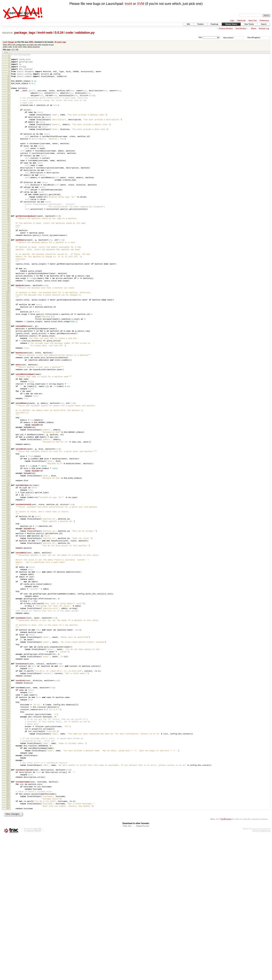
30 (8, 137)
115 (8, 379)
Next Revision (241, 29)
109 (8, 362)
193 (8, 603)
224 (8, 693)
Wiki (188, 24)
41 (8, 168)
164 (8, 520)
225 (8, 696)
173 (8, 546)
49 (8, 192)
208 (8, 646)
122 (8, 400)
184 (8, 578)
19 (8, 106)
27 (8, 129)
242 (8, 744)
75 (8, 267)
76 (8, 270)
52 (8, 201)
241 (8, 742)
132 (8, 428)
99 (8, 334)
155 (8, 493)
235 (8, 725)
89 (8, 306)
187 (8, 586)
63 (8, 233)
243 (8, 747)
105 (8, 350)
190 (8, 595)
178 (8, 561)
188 (8, 589)
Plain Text (127, 971)
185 (8, 581)
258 (8, 791)
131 (8, 425)
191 (8, 597)
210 (8, 652)
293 (8, 892)
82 (8, 286)
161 (8, 511)
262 (8, 802)
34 (8, 148)
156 (8, 496)
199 (8, 620)
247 (8, 759)
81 (8, 283)
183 (8, 575)
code (69, 33)
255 (8, 782)
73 (8, 261)
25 (8, 123)
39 (8, 163)
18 (8, 103)
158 (8, 502)
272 (8, 831)
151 (8, 482)
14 (8, 92)
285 (8, 868)
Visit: (200, 37)
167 (8, 528)
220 (8, 681)
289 (8, 880)
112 (8, 371)
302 (8, 918)
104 (8, 348)
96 (8, 326)
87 (8, 300)
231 (8, 713)
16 (8, 97)
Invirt (128, 4)
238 (8, 733)
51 (8, 198)
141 (8, 454)
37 (8, 157)
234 (8, 722)
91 (8, 311)
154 (8, 491)
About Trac (253, 21)
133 (8, 431)
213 (8, 660)
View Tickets (249, 24)
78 (8, 275)
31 (8, 140)
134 (8, 433)
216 (8, 669)
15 (8, 94)
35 (8, 151)
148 (8, 474)
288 (8, 877)
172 (8, 543)
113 (8, 374)
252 (8, 774)
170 (8, 537)
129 (8, 420)
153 (8, 488)
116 (8, 382)
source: (8, 33)
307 (8, 932)
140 (8, 451)
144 (8, 462)
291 (8, 886)
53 (8, 204)
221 (8, 684)
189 (8, 592)
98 (8, 331)
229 (8, 708)
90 (8, 308)
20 (8, 109)
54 (8, 207)
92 (8, 314)
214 (8, 663)
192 (8, 600)
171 (8, 540)
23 (8, 117)
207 (8, 644)
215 (8, 666)
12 (8, 86)
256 (8, 785)
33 (8, 146)
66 (8, 242)
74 (8, 264)
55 (8, 210)
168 (8, 531)
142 (8, 457)
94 (8, 320)
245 (8, 753)
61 (8, 227)
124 (8, 406)
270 (8, 825)
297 (8, 904)
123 (8, 403)
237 (8, 730)
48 (8, 189)
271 (8, 828)
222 (8, 687)
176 (8, 555)
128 (8, 417)
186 (8, 583)
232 (8, 716)
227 (8, 702)
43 (8, 174)
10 (8, 80)
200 (8, 623)
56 (8, 213)
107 (8, 356)
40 (8, 165)
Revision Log (264, 29)
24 (8, 120)
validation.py (85, 33)
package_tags (25, 33)
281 (8, 857)
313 (8, 950)
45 (8, 180)
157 (8, 499)
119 (8, 391)
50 (8, 195)
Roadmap (214, 24)
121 (8, 397)
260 (8, 797)
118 (8, 388)
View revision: (228, 38)
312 (8, 947)
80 (8, 281)
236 (8, 727)
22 (8, 114)
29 (8, 134)
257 (8, 788)
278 (8, 849)
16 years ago (60, 42)
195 (8, 609)
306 (8, 929)
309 (8, 938)
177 (8, 558)
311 (8, 944)
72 (8, 258)
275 (8, 840)
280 (8, 854)
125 (8, 408)
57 (8, 216)
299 (8, 909)
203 (8, 632)
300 (8, 912)
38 (8, 160)
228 (8, 705)
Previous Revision (226, 29)
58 (8, 219)
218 (8, 675)
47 (8, 186)
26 (8, 126)
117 (8, 385)
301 (8, 915)
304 (8, 923)
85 (8, 294)
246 (8, 756)
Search (264, 24)
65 (8, 239)
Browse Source (231, 24)
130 (8, 422)
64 (8, 236)
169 (8, 534)
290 (8, 883)
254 (8, 779)
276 (8, 843)
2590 (31, 42)
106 (8, 353)
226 (8, 699)
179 (8, 564)
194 (8, 606)
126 (8, 411)
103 (8, 345)
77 (8, 272)
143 (8, 459)
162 (8, 514)
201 (8, 626)
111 (8, 368)
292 (8, 889)
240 (8, 739)
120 (8, 394)
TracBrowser (226, 964)
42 (8, 171)
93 (8, 317)
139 (8, 448)
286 (8, 871)
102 (8, 342)
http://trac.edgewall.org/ (261, 975)
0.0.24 (59, 33)
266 (8, 813)
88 (8, 303)
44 (8, 177)
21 (8, 112)
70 (8, 253)
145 (8, 465)
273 (8, 834)
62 (8, 230)
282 (8, 860)
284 (8, 866)
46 (8, 183)
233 (8, 719)
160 (8, 508)
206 (8, 641)
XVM (141, 4)
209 (8, 649)
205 (8, 638)
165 (8, 522)
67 (8, 244)
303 (8, 920)
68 (8, 247)
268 (8, 819)
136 (8, 439)
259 (8, 794)
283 (8, 863)
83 (8, 289)
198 (8, 617)
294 (8, 895)
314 (8, 953)
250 (8, 768)
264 (8, 807)
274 (8, 837)
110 (8, 365)
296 (8, 901)
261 (8, 799)
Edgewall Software (34, 975)
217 (8, 672)
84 (8, 291)
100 (8, 336)
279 (8, 851)
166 (8, 525)
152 (8, 485)
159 (8, 505)
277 (8, 846)
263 (8, 805)
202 (8, 629)
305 (8, 926)
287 (8, 874)
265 (8, 810)
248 (8, 762)
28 (8, 131)
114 (8, 376)
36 (8, 154)
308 (8, 935)
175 (8, 552)
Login (232, 21)
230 (8, 710)
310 (8, 941)
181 (8, 569)
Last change (8, 42)
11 (8, 83)
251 (8, 771)
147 (8, 471)
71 (8, 255)
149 (8, 476)
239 (8, 736)
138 (8, 445)
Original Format (142, 971)
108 (8, 359)
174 (8, 549)
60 (8, 224)
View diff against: (259, 38)
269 (8, 822)
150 (8, 479)
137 (8, 442)
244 (8, 750)
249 (8, 765)
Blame (254, 29)
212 (8, 657)
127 (8, 414)
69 (8, 250)
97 (8, 328)
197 (8, 615)
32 (8, 143)
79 (8, 278)
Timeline (200, 24)
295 (8, 898)
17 (8, 100)
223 (8, 690)
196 (8, 612)
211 (8, 654)
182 (8, 572)
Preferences (264, 21)
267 (8, 816)
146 (8, 468)
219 (8, 678)
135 (8, 436)
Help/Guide (241, 21)
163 (8, 517)
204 (8, 635)
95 (8, 323)
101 (8, 339)
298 (8, 906)
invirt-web (45, 33)
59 (8, 221)
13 (8, 89)
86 (8, 297)
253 (8, 777)
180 (8, 566)
